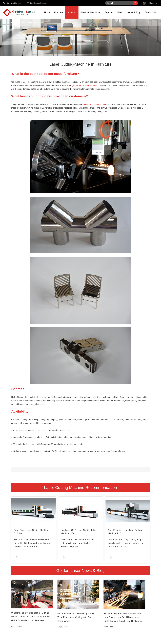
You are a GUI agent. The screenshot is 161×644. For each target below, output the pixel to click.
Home (47, 15)
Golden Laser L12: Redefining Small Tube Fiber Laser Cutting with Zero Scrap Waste (76, 617)
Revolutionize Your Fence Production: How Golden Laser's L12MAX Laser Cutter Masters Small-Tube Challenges (123, 617)
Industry (31, 22)
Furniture (40, 22)
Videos (120, 15)
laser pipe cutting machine (94, 104)
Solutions (72, 15)
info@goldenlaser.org (39, 3)
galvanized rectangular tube (84, 85)
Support (109, 15)
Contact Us (150, 15)
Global (152, 3)
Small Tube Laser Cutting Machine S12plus (31, 532)
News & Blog (134, 15)
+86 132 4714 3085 (12, 3)
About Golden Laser (91, 15)
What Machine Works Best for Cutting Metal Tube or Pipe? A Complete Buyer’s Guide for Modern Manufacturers (32, 617)
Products (59, 15)
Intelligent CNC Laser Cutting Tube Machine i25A (78, 532)
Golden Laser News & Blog (80, 571)
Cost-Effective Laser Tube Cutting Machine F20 (125, 532)
